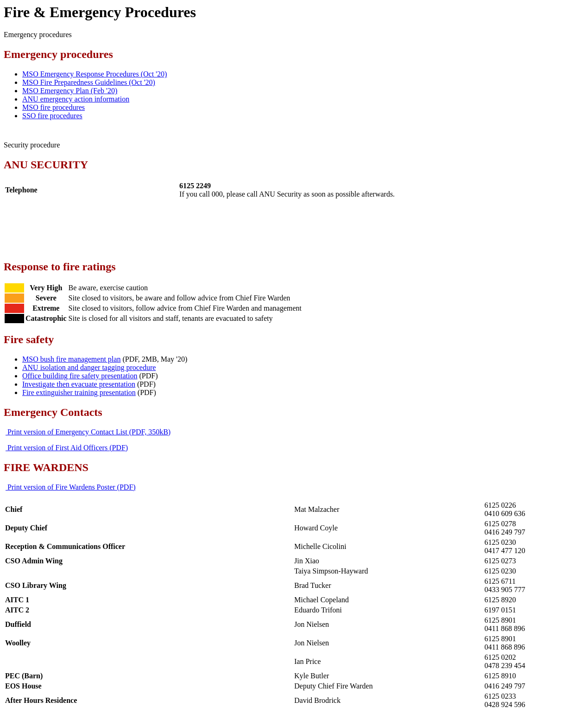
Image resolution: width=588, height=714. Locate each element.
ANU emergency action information (76, 99)
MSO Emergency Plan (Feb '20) (70, 91)
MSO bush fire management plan (71, 359)
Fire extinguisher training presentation (79, 392)
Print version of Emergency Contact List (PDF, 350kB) (88, 432)
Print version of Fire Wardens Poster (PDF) (71, 487)
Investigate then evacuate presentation (79, 384)
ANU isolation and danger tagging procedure (89, 367)
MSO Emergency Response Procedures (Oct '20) (95, 74)
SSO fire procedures (52, 116)
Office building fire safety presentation (80, 376)
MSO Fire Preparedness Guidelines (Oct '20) (89, 82)
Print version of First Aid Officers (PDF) (67, 448)
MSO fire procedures (54, 107)
